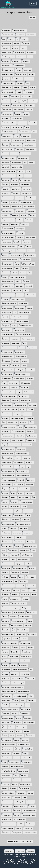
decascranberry (7, 211)
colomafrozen (7, 312)
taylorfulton (28, 828)
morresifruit (30, 678)
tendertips (6, 833)
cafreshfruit (17, 290)
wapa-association (8, 220)
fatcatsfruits (6, 515)
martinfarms (25, 661)
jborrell (15, 639)
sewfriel (27, 731)
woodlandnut (7, 815)
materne (5, 387)
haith (26, 290)
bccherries (6, 630)
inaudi (27, 127)
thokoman (17, 811)
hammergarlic (7, 819)
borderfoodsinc (7, 458)
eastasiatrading (7, 436)
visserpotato (17, 833)
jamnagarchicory (8, 634)
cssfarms (28, 176)
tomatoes (6, 273)
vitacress (20, 233)
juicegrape (6, 79)
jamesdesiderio (23, 630)
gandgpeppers (15, 599)
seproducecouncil (22, 454)
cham (34, 551)
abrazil (24, 506)
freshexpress (29, 92)
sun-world (20, 83)
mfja (32, 423)
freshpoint (6, 105)
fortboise (15, 401)
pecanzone (6, 722)
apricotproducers (8, 524)
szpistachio (27, 414)
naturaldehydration (9, 158)
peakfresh (27, 718)
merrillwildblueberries (9, 348)
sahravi (14, 273)
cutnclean (15, 215)
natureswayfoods (8, 392)
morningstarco (17, 127)
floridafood (15, 365)
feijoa (31, 696)
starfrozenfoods (23, 745)
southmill (5, 299)
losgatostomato (8, 370)
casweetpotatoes (17, 418)
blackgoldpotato (8, 537)
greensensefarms (16, 255)
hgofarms (16, 193)
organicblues (32, 348)
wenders (20, 295)
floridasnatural (7, 114)
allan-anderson (19, 515)
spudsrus (15, 661)
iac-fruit (5, 625)
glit (30, 273)
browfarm (6, 163)
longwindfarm (27, 652)
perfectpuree (27, 96)
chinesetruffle (25, 383)
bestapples (16, 61)
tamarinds (17, 797)
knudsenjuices (24, 789)
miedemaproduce (8, 449)
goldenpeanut (7, 136)
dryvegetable (7, 740)
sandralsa (30, 802)
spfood (25, 753)
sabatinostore (7, 802)
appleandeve (15, 96)
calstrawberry (31, 149)
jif (17, 39)
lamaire (31, 648)
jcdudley (28, 625)
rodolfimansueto (8, 282)
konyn (4, 656)
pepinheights (19, 308)
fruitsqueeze (25, 595)
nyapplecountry (7, 74)
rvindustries (6, 753)
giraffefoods (23, 304)
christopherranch (8, 295)
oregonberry (23, 396)
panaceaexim (7, 484)
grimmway (6, 127)
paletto (5, 789)
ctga (4, 551)
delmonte (24, 39)
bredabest (29, 418)
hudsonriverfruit (22, 471)
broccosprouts (19, 542)
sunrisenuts (6, 811)
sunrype (30, 379)
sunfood (14, 489)
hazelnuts (6, 401)
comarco (5, 559)
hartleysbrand (31, 612)
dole (4, 39)
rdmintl (18, 749)
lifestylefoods (7, 405)
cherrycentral (31, 237)
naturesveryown (24, 692)
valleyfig (15, 180)
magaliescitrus (7, 308)
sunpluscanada (7, 352)
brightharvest (12, 423)
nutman (5, 255)
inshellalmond (15, 506)
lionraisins (6, 343)
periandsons (17, 722)
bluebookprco (22, 727)
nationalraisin (19, 462)
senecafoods (7, 110)
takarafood (30, 736)
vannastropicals (25, 784)
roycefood (6, 440)
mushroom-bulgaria (18, 683)
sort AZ (33, 17)
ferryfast (5, 502)
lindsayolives (15, 652)
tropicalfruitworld (30, 145)
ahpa (28, 515)
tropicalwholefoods (9, 771)
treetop (5, 96)
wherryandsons (7, 321)
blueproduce (20, 537)
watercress (6, 533)
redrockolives (28, 749)
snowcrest (6, 193)
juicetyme (24, 639)
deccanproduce (7, 564)
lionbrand (5, 520)
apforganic (31, 480)
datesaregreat (19, 330)
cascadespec (24, 551)
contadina (6, 207)
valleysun (17, 414)
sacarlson (16, 753)
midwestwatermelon (20, 670)
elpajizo (14, 577)
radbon (5, 736)
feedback (31, 851)
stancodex (6, 431)
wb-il (25, 797)
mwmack (26, 282)
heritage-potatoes (22, 321)
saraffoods (31, 211)
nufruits (5, 705)
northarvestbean (14, 445)
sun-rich (32, 215)
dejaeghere (19, 564)
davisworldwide (23, 559)
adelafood (17, 780)
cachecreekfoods (8, 471)
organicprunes (7, 374)
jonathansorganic (18, 440)
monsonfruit (25, 674)
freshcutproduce (8, 586)
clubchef (23, 273)
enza (4, 383)
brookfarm (14, 185)
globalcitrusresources (19, 603)
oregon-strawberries (22, 374)
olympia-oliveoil (7, 268)
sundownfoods (14, 762)
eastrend (25, 573)
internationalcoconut (9, 396)
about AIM (9, 851)
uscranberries (16, 163)
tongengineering (8, 334)
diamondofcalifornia (19, 568)
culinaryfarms (20, 352)
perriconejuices (29, 722)
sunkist (26, 114)
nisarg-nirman (13, 383)
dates (12, 736)
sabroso (30, 793)
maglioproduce (21, 357)
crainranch (32, 405)
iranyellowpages (24, 498)
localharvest (6, 30)
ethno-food (27, 445)
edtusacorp (15, 573)
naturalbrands (7, 467)
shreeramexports (8, 237)
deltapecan (6, 568)
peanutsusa (31, 141)
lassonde (29, 110)
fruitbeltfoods (29, 392)
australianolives (7, 198)
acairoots (5, 215)
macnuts (5, 418)
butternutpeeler (20, 819)
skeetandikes (7, 806)
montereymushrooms (9, 132)
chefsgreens (26, 608)
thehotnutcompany (18, 621)
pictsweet (14, 154)
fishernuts (27, 242)
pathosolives (20, 436)
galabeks (26, 599)
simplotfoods (20, 211)
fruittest (24, 775)
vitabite (13, 665)
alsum (21, 246)
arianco (21, 493)
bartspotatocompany (9, 304)
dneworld (32, 568)
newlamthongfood (20, 696)
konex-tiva (6, 648)
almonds (17, 44)
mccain (32, 74)
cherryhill (29, 286)
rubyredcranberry (8, 793)
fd (16, 581)
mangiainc (6, 661)
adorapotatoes (7, 511)
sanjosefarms (7, 758)
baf (25, 163)
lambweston (6, 66)
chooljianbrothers (23, 476)
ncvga (23, 700)
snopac (22, 348)
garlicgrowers (32, 436)
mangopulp (30, 493)
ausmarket (13, 528)
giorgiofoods (6, 379)
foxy (29, 171)
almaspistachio (16, 145)
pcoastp (15, 714)
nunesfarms (31, 440)
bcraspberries (7, 542)
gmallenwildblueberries (10, 260)
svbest (19, 828)
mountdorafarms (26, 202)
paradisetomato (8, 718)
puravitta (13, 789)
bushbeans (20, 35)
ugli (28, 467)
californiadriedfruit (30, 546)
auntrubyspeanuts (8, 176)
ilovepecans (22, 123)
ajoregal (17, 815)
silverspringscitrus (8, 251)
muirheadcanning (20, 405)
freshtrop (6, 595)
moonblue (6, 678)
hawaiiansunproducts (9, 246)
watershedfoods (8, 357)
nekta (20, 176)
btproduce (23, 528)
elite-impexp (30, 577)
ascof (20, 427)
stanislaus (31, 251)
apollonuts (25, 520)
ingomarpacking (23, 158)
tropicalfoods (7, 88)
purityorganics (19, 802)
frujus (34, 595)
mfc (31, 670)
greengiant (31, 52)
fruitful (5, 277)
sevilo (4, 762)
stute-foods (6, 797)
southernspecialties (9, 427)
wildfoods (14, 387)
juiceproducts (26, 193)
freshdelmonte (17, 79)
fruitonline (30, 370)
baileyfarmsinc (30, 295)
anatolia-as (15, 520)
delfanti (29, 564)
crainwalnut (27, 189)
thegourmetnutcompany (10, 608)
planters (15, 48)
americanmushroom (18, 299)
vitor (16, 775)
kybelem (15, 648)
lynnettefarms (26, 656)
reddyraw (25, 740)
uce (34, 498)
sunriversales (27, 762)
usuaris (13, 498)
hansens (5, 145)
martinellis (6, 61)
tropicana (26, 44)
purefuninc (26, 458)
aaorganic (6, 326)
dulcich (29, 246)
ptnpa (19, 392)
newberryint (6, 700)
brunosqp (30, 542)
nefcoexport (6, 696)
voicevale (5, 189)
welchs (23, 48)
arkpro (4, 528)
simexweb (26, 780)
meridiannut (23, 665)
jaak (14, 630)
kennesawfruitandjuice (10, 643)
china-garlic (24, 387)
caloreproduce (7, 546)
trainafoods (6, 141)
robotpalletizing (30, 427)
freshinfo (33, 590)
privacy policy (20, 851)
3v (15, 312)
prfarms (23, 409)
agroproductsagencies (10, 409)
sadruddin (29, 220)
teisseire (5, 224)
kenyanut (20, 237)
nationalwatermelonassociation (13, 687)
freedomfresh (17, 207)
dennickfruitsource (28, 339)
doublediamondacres (23, 334)
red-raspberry (7, 330)
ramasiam (25, 361)
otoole (5, 617)
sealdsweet (16, 343)
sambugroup (25, 185)
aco (28, 83)
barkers (29, 308)
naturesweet (25, 154)
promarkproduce (8, 731)
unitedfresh (33, 101)
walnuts (5, 498)
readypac (26, 61)
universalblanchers (29, 811)
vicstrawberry (7, 775)
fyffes (34, 132)
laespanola (15, 224)
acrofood (5, 573)
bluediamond (7, 44)
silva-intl (5, 185)
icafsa (30, 621)
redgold (23, 101)
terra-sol (5, 767)
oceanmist (6, 48)
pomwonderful (19, 52)
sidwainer (14, 202)
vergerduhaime (23, 771)
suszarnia (20, 736)
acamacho (33, 123)
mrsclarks (5, 683)
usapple (15, 101)
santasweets (26, 758)
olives (17, 268)
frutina (5, 599)
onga (4, 445)
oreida (25, 88)
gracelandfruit (30, 255)
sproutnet (6, 101)
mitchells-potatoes (9, 824)
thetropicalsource (17, 767)
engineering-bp (17, 167)
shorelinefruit (26, 136)
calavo (31, 163)
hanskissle (13, 617)
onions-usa (28, 70)
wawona (5, 154)
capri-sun (21, 171)
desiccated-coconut (23, 524)
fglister (31, 409)
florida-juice (6, 590)
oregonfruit (19, 149)
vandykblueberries (26, 326)
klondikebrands (7, 264)
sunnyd (32, 88)
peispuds (5, 603)
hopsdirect (30, 105)
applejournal (16, 189)
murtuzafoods (19, 484)
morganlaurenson (18, 678)
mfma (17, 264)
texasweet (24, 423)
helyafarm (6, 621)
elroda (21, 577)
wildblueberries (19, 66)
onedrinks (6, 714)
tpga (22, 467)
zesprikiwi (6, 167)
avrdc (30, 57)
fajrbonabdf (20, 586)
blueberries (6, 361)
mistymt (5, 674)
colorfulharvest (27, 555)
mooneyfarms (24, 132)
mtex (16, 136)
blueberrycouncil (8, 70)
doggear (5, 652)
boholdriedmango (26, 502)
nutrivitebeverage (17, 705)
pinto (4, 727)
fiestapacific (31, 586)
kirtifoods (6, 180)
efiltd (25, 343)
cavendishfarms (7, 286)
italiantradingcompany (17, 277)
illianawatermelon (16, 625)
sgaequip (5, 317)
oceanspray (31, 35)
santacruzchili (7, 462)
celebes (24, 215)
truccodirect (21, 449)
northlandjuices (7, 149)
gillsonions (21, 251)
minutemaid (21, 57)
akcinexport (28, 511)
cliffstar (5, 555)
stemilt (19, 92)
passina (18, 718)
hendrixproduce (8, 454)
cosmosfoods (7, 414)
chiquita (17, 88)
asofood (20, 220)
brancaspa (23, 581)
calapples (18, 546)
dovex (18, 282)
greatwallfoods (7, 749)
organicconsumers (19, 30)
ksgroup (5, 489)
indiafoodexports (25, 312)
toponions (30, 484)
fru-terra (15, 595)
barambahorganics (8, 233)
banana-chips (7, 612)
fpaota (24, 590)
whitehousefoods (28, 264)
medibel (5, 665)
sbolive (17, 758)
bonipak (5, 339)
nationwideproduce (9, 692)
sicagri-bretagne (8, 828)
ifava (16, 467)
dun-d (18, 458)
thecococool (15, 555)
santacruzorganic (8, 83)
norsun (16, 700)
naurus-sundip (25, 260)
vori (4, 423)
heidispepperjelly (25, 617)
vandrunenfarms (18, 105)
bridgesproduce (19, 379)
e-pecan (32, 806)
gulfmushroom (19, 612)
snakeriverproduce (29, 815)
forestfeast (19, 198)
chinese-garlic (21, 634)
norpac (14, 326)
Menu (34, 4)
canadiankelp (13, 551)
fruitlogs (5, 577)
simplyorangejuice (8, 57)
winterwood (6, 780)
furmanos (24, 224)
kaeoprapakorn (24, 489)
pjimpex (12, 727)
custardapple (7, 242)
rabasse (25, 268)
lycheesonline (19, 110)
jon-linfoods (32, 634)
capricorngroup (29, 207)
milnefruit (6, 118)
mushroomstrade (8, 92)
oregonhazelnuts (19, 141)
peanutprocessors (20, 806)
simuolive (17, 242)
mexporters (6, 670)
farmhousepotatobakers (19, 317)
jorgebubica (6, 639)
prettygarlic (20, 370)
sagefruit (5, 365)
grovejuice (19, 286)
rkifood (19, 731)
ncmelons (32, 700)
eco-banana (6, 290)
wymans (18, 114)
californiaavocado (8, 35)
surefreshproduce (18, 431)
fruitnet (11, 39)
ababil (13, 493)
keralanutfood (25, 643)
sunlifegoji (6, 784)
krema (24, 365)
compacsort (29, 79)
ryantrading (21, 793)
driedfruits (30, 462)
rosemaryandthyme (9, 745)
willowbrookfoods (30, 833)
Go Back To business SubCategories (20, 841)
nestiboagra (15, 339)
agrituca (18, 511)
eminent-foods (7, 581)
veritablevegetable (9, 171)
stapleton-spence (8, 476)
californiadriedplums (9, 123)
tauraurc (5, 202)
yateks (16, 740)
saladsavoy (30, 824)
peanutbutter (7, 52)
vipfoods (16, 361)
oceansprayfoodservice (10, 709)
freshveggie (20, 229)
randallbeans (31, 198)
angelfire (5, 493)
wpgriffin (30, 431)
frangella (16, 590)
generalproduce (21, 74)
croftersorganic (25, 180)
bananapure (17, 533)
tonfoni (15, 784)
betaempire (28, 533)
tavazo (19, 70)
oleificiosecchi (25, 709)
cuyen (13, 559)
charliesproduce (17, 118)
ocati (27, 705)
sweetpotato (14, 656)
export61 (14, 502)
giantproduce (26, 401)
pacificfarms (24, 714)
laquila (23, 648)
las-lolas (21, 824)
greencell (21, 480)
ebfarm (5, 506)
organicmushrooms (9, 480)
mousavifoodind (8, 229)
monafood (14, 674)
